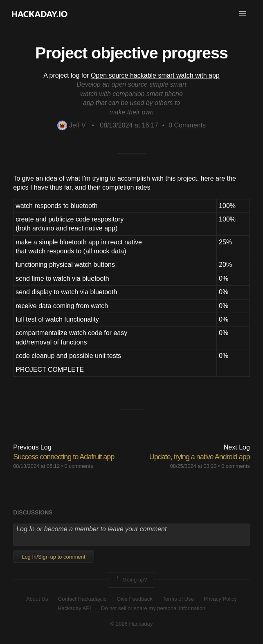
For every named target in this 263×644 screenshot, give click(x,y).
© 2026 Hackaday (132, 624)
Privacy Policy (220, 599)
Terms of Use (178, 599)
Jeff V (72, 125)
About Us (37, 599)
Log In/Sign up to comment (53, 557)
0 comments (79, 466)
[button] (243, 14)
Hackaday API (74, 608)
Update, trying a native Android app (200, 457)
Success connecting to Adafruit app (64, 457)
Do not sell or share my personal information (153, 608)
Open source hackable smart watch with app (155, 75)
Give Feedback (134, 599)
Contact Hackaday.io (82, 599)
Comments (187, 125)
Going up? (131, 580)
